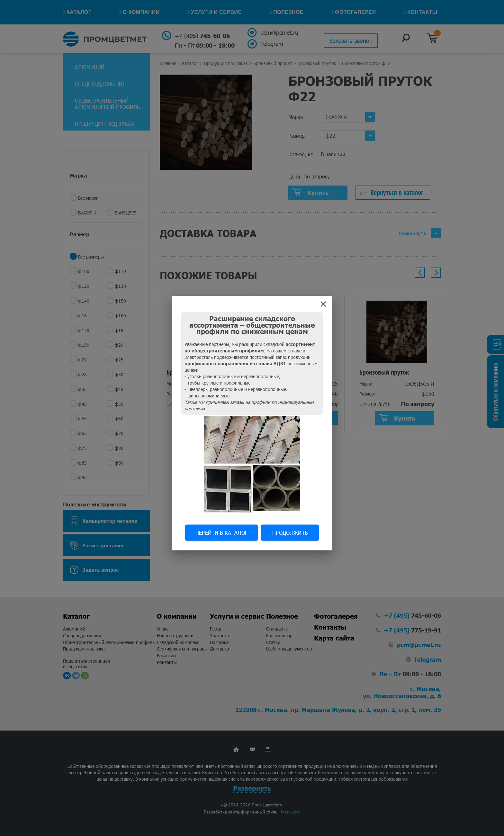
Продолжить (290, 533)
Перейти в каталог (221, 533)
